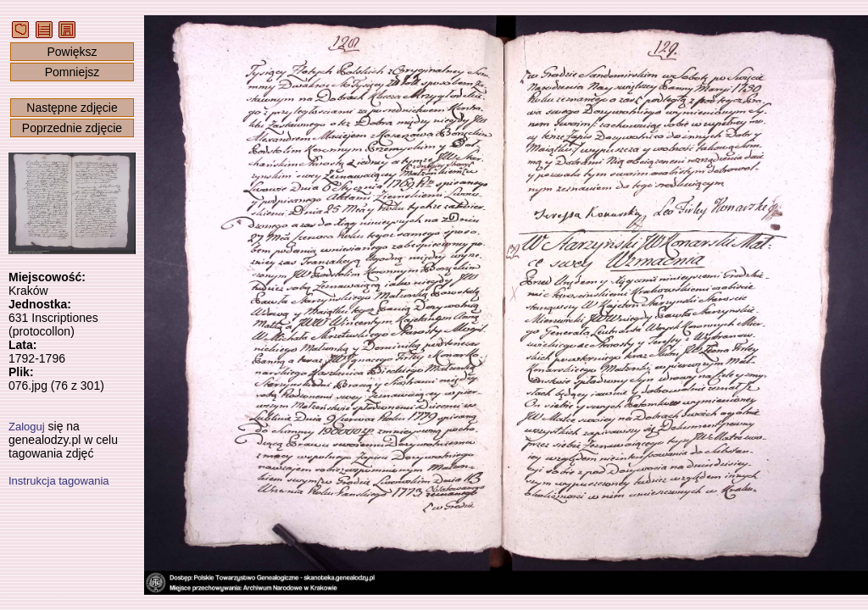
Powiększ (72, 52)
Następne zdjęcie (72, 108)
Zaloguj (27, 427)
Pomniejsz (72, 72)
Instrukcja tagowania (59, 481)
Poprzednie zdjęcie (72, 128)
